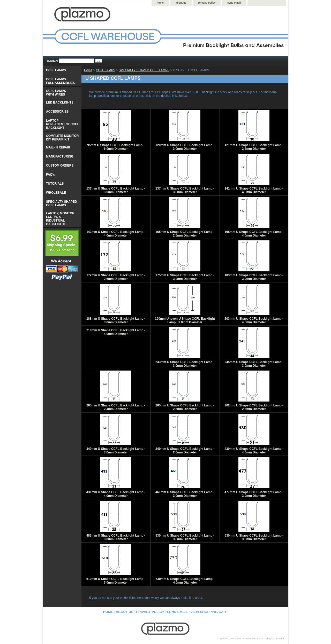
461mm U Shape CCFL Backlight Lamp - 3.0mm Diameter (185, 494)
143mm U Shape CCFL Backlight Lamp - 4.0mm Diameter (116, 234)
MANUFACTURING (60, 156)
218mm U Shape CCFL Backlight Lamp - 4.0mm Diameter (116, 332)
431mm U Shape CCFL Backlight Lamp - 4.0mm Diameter (116, 494)
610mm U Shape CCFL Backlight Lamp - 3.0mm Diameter (116, 581)
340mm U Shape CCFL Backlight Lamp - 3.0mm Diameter (116, 451)
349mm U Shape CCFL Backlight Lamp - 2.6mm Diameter (185, 451)
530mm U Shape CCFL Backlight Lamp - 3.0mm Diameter (185, 537)
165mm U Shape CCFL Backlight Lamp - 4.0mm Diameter (254, 234)
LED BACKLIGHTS (60, 103)
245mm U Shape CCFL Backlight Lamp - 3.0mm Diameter (254, 364)
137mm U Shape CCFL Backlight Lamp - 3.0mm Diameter (116, 190)
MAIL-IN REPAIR (58, 147)
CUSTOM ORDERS (60, 166)
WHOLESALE (56, 193)
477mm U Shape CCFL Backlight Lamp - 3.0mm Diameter (254, 494)
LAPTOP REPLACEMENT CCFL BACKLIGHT (62, 124)
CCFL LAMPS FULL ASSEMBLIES (60, 81)
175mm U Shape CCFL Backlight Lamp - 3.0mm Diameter (185, 277)
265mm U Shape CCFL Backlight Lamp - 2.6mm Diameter (185, 407)
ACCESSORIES (57, 112)
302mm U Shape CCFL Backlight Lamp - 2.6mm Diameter (254, 407)
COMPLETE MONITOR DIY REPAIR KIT (62, 138)
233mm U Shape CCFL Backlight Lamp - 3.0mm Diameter (185, 364)
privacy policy (207, 3)
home (160, 3)
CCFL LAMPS (106, 70)
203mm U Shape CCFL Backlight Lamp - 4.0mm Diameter (254, 320)
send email (234, 3)
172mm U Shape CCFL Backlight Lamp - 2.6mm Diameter (116, 277)
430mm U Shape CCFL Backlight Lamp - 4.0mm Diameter (254, 451)
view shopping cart (209, 612)
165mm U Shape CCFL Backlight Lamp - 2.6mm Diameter (185, 234)
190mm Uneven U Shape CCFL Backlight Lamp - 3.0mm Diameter (185, 320)
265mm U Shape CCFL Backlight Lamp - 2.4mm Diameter (116, 407)
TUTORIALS (55, 184)
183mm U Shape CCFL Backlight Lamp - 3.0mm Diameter (254, 277)
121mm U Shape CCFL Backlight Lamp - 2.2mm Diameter (254, 147)
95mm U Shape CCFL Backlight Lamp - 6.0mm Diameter (116, 147)
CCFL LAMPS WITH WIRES (56, 93)
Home (88, 70)
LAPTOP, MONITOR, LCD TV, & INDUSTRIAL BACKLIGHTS (61, 219)
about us (181, 3)
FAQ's (50, 175)
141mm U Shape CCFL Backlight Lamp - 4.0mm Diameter (254, 190)
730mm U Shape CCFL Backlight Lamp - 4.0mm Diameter (185, 581)
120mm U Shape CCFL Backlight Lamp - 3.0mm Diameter (185, 147)
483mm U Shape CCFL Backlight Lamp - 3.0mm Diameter (116, 537)
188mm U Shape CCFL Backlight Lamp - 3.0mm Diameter (116, 320)
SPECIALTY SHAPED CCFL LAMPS (144, 70)
